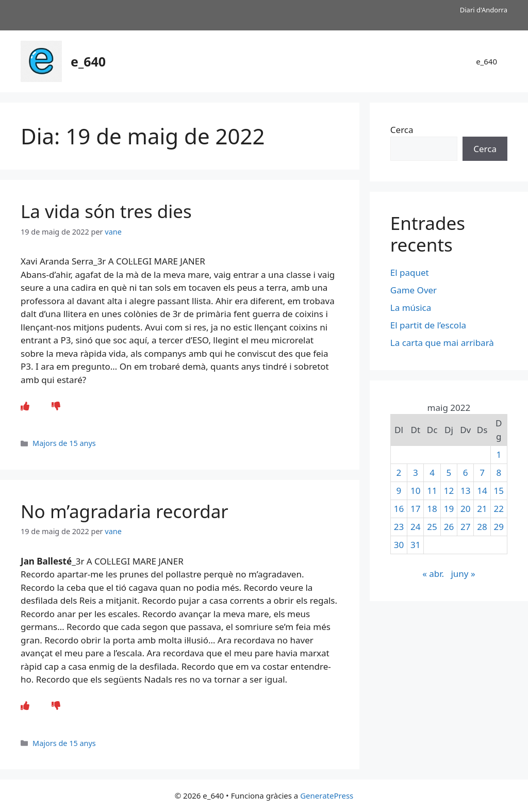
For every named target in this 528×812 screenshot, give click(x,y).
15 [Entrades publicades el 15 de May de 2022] (499, 491)
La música (411, 308)
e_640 (88, 61)
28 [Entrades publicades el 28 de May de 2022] (482, 527)
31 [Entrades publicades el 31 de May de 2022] (415, 545)
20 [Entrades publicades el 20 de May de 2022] (465, 509)
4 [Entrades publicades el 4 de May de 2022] (432, 473)
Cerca (402, 130)
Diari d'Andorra (484, 10)
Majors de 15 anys (64, 443)
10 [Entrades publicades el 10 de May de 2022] (415, 491)
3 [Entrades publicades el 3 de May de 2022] (416, 473)
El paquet (410, 272)
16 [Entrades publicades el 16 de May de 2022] (399, 509)
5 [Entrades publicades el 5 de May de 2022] (449, 473)
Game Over (414, 290)
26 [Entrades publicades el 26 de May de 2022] (449, 527)
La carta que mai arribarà (442, 343)
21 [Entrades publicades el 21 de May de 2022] (482, 509)
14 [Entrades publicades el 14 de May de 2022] (482, 491)
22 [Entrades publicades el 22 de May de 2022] (499, 509)
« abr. (433, 574)
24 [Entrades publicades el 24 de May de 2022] (415, 527)
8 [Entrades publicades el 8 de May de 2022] (499, 473)
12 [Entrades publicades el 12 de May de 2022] (449, 491)
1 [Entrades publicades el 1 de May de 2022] (499, 454)
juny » (463, 574)
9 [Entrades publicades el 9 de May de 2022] (399, 491)
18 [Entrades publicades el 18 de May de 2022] (432, 509)
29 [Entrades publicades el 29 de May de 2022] (499, 527)
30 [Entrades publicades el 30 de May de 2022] (399, 545)
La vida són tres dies (106, 211)
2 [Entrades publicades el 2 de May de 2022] (399, 473)
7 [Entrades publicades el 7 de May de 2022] (482, 473)
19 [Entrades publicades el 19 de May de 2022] (449, 509)
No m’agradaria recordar (125, 511)
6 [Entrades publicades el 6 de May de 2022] (466, 473)
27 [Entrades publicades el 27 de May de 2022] (465, 527)
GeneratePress (327, 796)
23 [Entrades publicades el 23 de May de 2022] (399, 527)
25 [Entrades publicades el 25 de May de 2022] (432, 527)
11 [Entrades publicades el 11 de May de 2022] (432, 491)
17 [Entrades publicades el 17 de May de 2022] (415, 509)
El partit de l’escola (428, 325)
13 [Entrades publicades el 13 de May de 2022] (465, 491)
